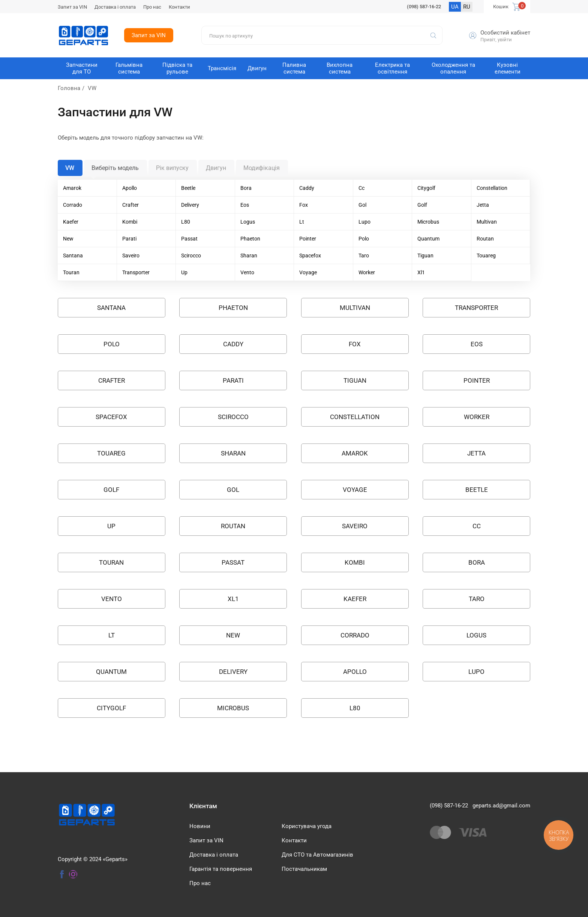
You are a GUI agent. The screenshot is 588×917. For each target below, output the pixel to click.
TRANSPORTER (476, 308)
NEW (233, 635)
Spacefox (310, 256)
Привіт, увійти (496, 40)
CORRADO (355, 635)
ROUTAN (233, 526)
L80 (186, 222)
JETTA (476, 453)
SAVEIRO (355, 526)
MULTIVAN (355, 308)
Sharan (249, 256)
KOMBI (355, 562)
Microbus (428, 222)
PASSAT (233, 562)
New (68, 239)
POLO (112, 344)
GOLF (111, 490)
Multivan (487, 222)
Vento (247, 272)
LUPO (476, 672)
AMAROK (355, 453)
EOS (477, 344)
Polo (364, 239)
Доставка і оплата (115, 7)
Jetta (483, 205)
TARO (477, 599)
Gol (362, 205)
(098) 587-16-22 (424, 7)
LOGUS (476, 635)
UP (111, 526)
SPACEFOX (111, 417)
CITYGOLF (111, 708)
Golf (422, 205)
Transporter (136, 272)
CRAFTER (112, 380)
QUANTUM (111, 672)
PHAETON (233, 308)
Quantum (428, 239)
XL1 (233, 599)
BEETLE (477, 490)
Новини (200, 826)
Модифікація (262, 168)
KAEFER (355, 599)
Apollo (130, 188)
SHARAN (233, 453)
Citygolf (426, 188)
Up (184, 272)
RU (467, 7)
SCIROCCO (233, 417)
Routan (485, 239)
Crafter (130, 205)
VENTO (112, 599)
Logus (248, 222)
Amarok (72, 188)
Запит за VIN (72, 7)
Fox (304, 205)
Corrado (73, 205)
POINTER (477, 380)
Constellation (492, 188)
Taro (364, 256)
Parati (129, 239)
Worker (367, 272)
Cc (361, 188)
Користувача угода (307, 826)
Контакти (179, 7)
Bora (246, 188)
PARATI (233, 380)
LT (112, 635)
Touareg (486, 256)
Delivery (190, 205)
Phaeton (250, 239)
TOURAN (111, 562)
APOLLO (355, 672)
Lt (302, 222)
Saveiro (131, 256)
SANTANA (111, 308)
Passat (189, 239)
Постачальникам (304, 869)
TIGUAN (355, 380)
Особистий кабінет (505, 33)
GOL (233, 490)
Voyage (308, 272)
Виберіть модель (115, 168)
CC (477, 526)
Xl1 (421, 272)
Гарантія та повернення (221, 869)
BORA (477, 562)
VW (70, 168)
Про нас (152, 7)
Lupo (364, 222)
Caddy (307, 188)
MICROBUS (233, 708)
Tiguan (425, 256)
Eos (245, 205)
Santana (73, 256)
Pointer (308, 239)
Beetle (188, 188)
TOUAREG (111, 453)
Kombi (130, 222)
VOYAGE (355, 490)
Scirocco (191, 256)
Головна (69, 88)
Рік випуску (172, 168)
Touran (71, 272)
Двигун (216, 168)
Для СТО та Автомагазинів (317, 855)
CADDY (233, 344)
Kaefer (71, 222)
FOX (355, 344)
